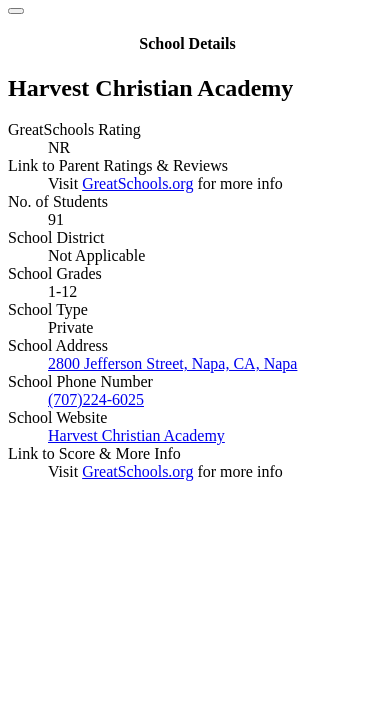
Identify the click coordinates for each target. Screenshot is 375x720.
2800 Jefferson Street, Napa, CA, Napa (172, 363)
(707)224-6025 (96, 399)
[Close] (16, 11)
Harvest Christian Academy (136, 435)
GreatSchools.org (137, 183)
